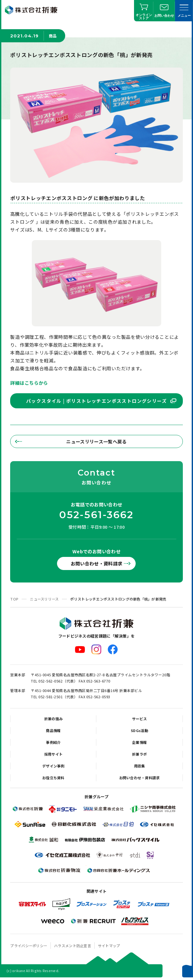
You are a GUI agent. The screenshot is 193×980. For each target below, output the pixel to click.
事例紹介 (53, 742)
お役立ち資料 (53, 778)
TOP (14, 599)
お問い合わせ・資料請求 (97, 563)
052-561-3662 (96, 515)
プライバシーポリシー (29, 946)
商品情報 (53, 730)
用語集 (140, 766)
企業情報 (139, 742)
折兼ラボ (139, 754)
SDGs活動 (139, 730)
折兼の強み (53, 719)
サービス (139, 719)
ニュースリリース (44, 599)
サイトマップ (109, 946)
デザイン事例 (53, 766)
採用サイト (53, 754)
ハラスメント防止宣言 (73, 946)
